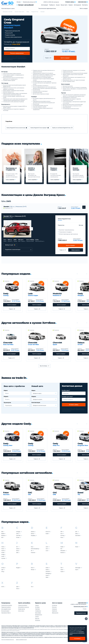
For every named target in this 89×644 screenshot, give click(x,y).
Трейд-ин (52, 5)
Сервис (71, 5)
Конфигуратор (22, 609)
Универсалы (38, 611)
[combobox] (17, 405)
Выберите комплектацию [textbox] (40, 405)
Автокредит (45, 5)
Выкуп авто (64, 5)
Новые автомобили (23, 605)
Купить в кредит (65, 58)
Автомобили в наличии (24, 607)
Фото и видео (84, 8)
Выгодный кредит (5, 611)
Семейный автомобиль (7, 605)
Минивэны (38, 620)
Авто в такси (21, 611)
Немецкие (54, 609)
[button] (3, 229)
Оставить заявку (74, 405)
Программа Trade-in (6, 613)
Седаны (37, 605)
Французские (55, 613)
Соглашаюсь (77, 638)
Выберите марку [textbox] (37, 393)
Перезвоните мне (81, 613)
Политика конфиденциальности (8, 640)
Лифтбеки (37, 609)
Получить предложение (17, 53)
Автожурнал (77, 5)
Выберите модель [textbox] (38, 399)
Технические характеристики (47, 8)
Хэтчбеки (37, 607)
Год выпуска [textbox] (8, 405)
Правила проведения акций (21, 640)
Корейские (55, 611)
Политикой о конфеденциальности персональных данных (77, 633)
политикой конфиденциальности (10, 58)
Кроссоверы (38, 613)
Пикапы (37, 616)
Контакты (85, 5)
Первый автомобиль (6, 607)
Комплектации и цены (8, 8)
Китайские (55, 605)
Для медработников (6, 609)
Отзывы (85, 609)
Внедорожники (39, 615)
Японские (54, 607)
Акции (58, 5)
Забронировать (76, 250)
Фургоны (37, 618)
